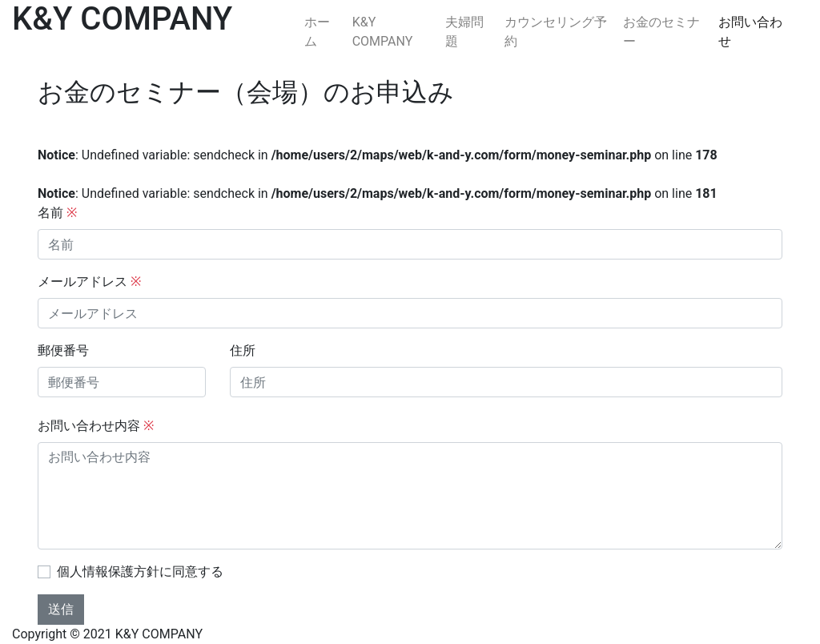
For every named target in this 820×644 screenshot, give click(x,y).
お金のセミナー (661, 32)
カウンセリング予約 (556, 32)
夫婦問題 (464, 32)
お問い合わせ (750, 32)
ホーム (317, 32)
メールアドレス (89, 282)
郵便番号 (63, 350)
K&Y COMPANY (383, 32)
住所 (243, 350)
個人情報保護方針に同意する (140, 572)
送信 (61, 609)
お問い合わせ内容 (96, 426)
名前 (57, 213)
